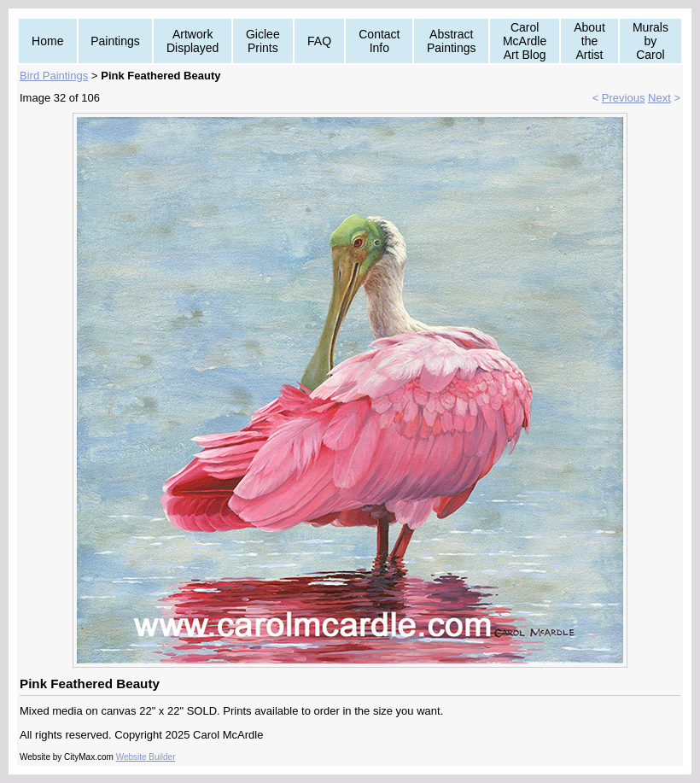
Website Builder (146, 757)
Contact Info (379, 41)
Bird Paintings (54, 76)
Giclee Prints (263, 41)
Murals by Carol (650, 41)
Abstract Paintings (452, 41)
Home (47, 41)
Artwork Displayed (192, 41)
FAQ (319, 41)
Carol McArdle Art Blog (525, 41)
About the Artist (589, 41)
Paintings (115, 41)
